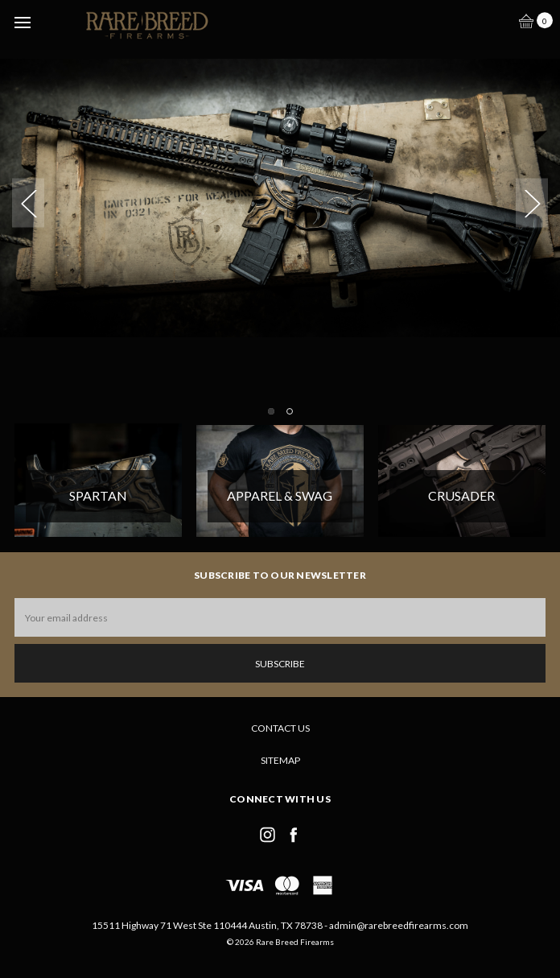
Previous (28, 202)
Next (532, 202)
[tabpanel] (280, 184)
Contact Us (280, 728)
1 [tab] (271, 411)
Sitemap (280, 760)
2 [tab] (290, 411)
